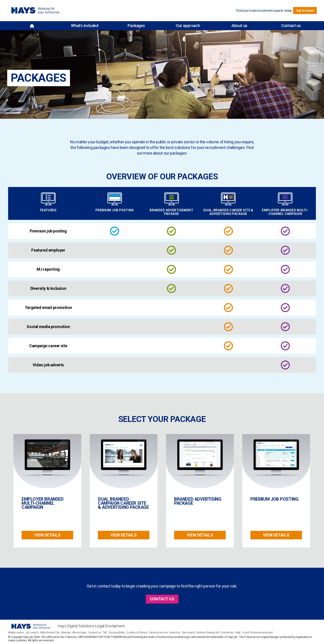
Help (238, 633)
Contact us (291, 26)
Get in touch (305, 10)
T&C (105, 633)
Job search (32, 633)
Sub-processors (158, 633)
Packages (136, 26)
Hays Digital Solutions (76, 626)
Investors (175, 633)
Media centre (16, 633)
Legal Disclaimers (110, 626)
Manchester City (50, 633)
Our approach (188, 26)
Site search (188, 633)
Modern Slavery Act (208, 633)
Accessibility (117, 633)
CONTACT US (162, 599)
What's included (84, 26)
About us (239, 26)
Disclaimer (227, 633)
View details (47, 535)
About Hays (79, 633)
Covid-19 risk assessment (257, 633)
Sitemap (66, 633)
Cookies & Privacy (136, 633)
